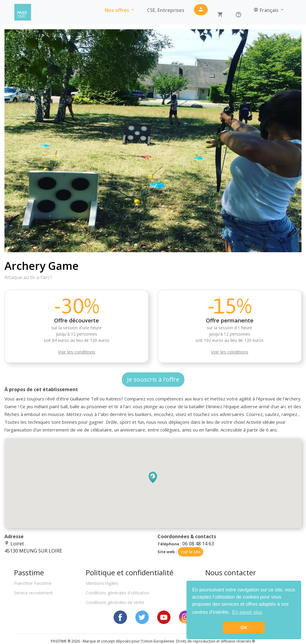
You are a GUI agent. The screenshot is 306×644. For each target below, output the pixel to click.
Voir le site (191, 552)
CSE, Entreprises (166, 10)
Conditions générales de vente (115, 602)
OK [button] (244, 628)
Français (269, 10)
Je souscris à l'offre (153, 379)
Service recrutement (33, 593)
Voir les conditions (77, 352)
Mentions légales (102, 583)
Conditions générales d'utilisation (118, 593)
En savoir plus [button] (247, 612)
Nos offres (120, 10)
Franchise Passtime (33, 583)
